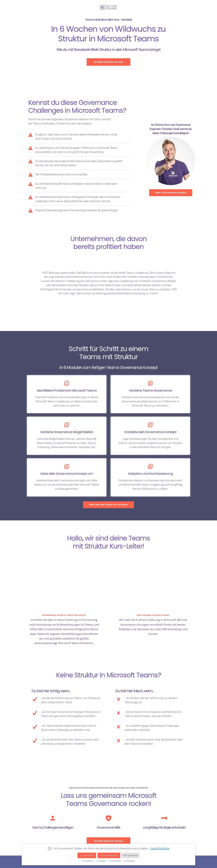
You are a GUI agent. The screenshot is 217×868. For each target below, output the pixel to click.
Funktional (88, 861)
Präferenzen (115, 861)
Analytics (101, 861)
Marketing (129, 861)
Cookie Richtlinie (160, 848)
